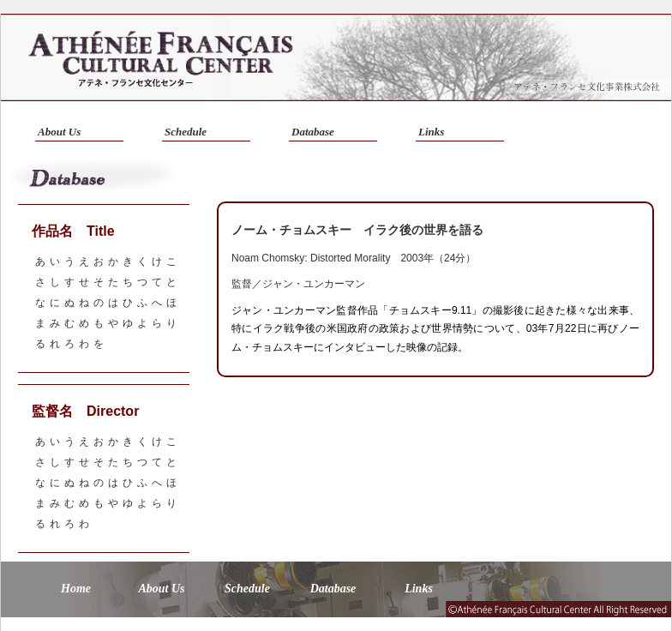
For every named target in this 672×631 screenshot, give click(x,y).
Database (313, 132)
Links (431, 132)
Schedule (186, 132)
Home (76, 589)
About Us (59, 132)
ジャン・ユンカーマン (314, 284)
